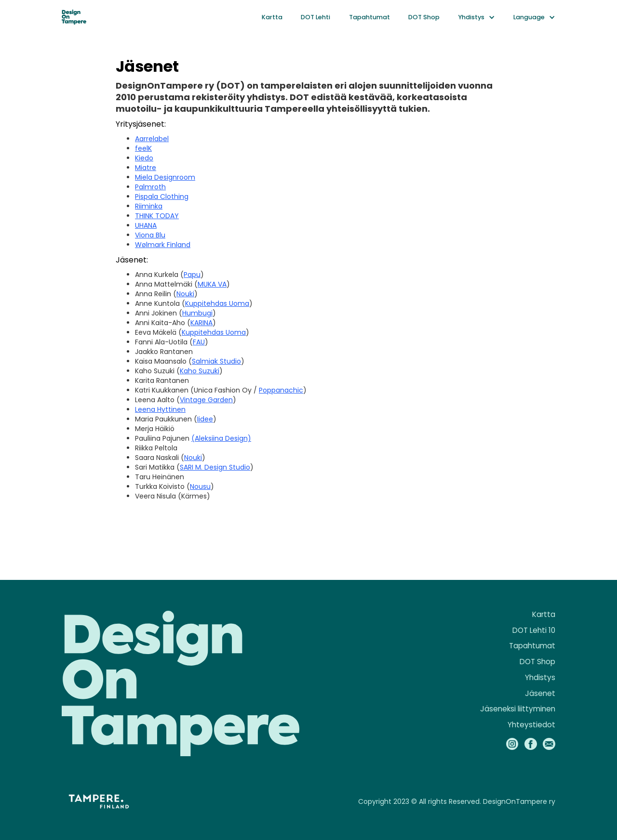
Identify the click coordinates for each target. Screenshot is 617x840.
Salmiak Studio (216, 361)
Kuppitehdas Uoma (217, 303)
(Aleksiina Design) (221, 438)
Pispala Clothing (162, 197)
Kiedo (144, 158)
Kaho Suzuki (200, 371)
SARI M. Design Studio (215, 467)
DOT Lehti (315, 17)
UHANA (146, 225)
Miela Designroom (165, 177)
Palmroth (150, 187)
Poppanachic (281, 390)
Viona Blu (150, 235)
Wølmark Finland (163, 245)
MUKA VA (212, 284)
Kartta (272, 17)
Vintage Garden (206, 400)
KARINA (201, 323)
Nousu (200, 486)
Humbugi (197, 313)
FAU (199, 342)
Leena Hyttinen (160, 409)
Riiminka (149, 206)
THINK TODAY (157, 216)
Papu (192, 275)
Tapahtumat (369, 17)
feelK (143, 148)
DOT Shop (424, 17)
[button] (477, 17)
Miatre (146, 168)
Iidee (205, 419)
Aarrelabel (152, 139)
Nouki (185, 294)
